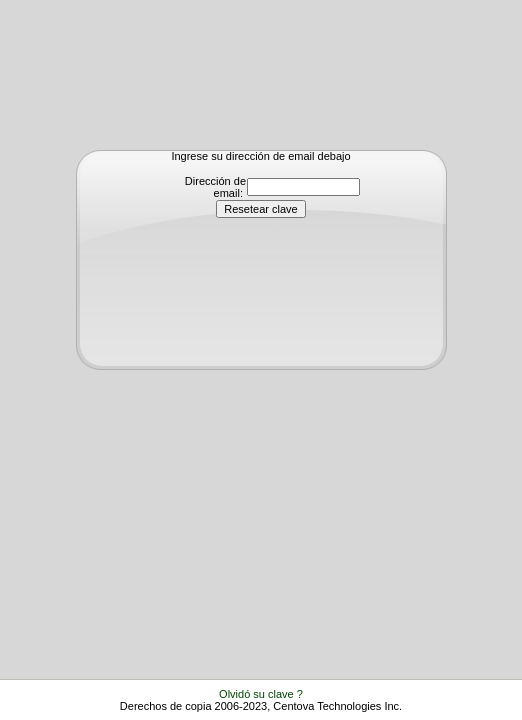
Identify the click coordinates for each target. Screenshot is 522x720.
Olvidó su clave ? (261, 694)
